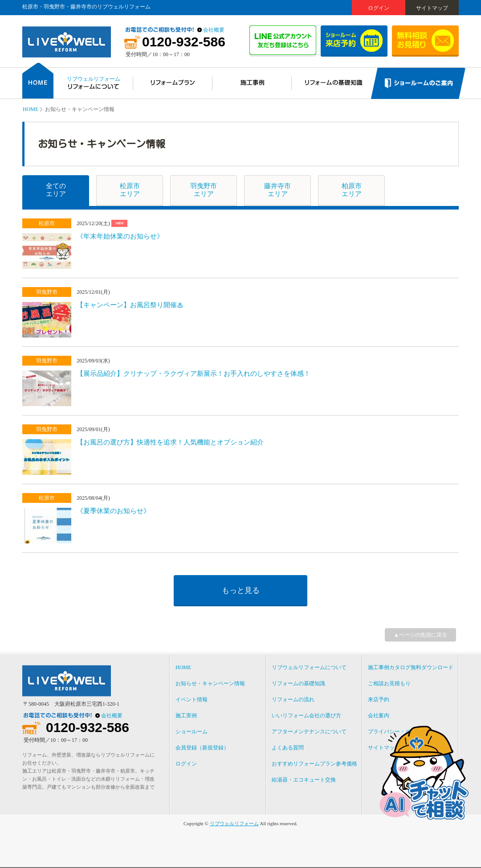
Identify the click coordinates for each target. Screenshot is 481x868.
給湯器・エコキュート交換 (304, 780)
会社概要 (214, 30)
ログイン (379, 8)
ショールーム (192, 732)
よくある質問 (288, 748)
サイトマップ (432, 8)
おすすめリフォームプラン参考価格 (314, 764)
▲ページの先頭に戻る (420, 635)
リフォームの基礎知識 (298, 683)
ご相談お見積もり (389, 683)
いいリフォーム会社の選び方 (306, 716)
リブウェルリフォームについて (309, 667)
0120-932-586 (184, 42)
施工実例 (186, 716)
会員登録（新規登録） (202, 748)
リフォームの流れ (293, 699)
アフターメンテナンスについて (309, 732)
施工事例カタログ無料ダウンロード (411, 667)
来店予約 (379, 699)
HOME (31, 109)
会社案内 (379, 716)
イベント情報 (192, 699)
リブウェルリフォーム (234, 823)
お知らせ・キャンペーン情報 (210, 683)
